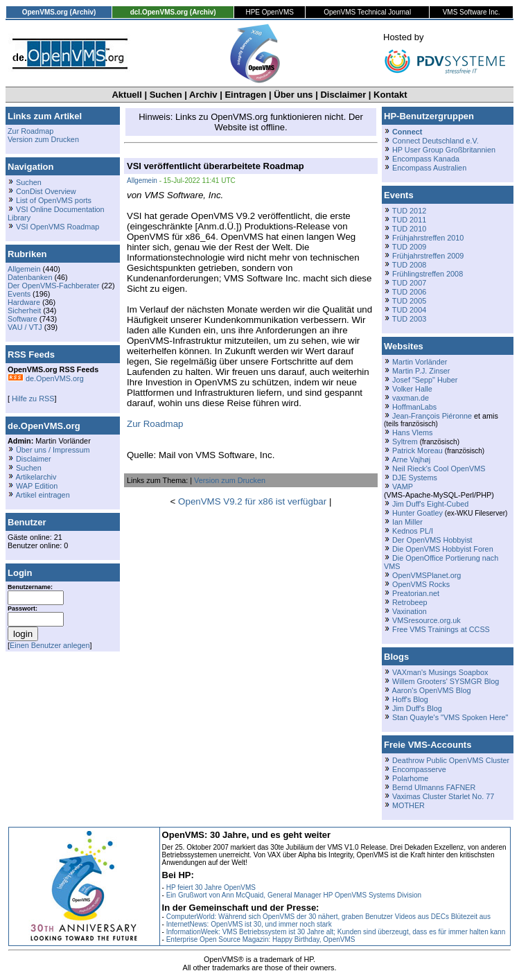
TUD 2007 (409, 283)
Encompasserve (419, 769)
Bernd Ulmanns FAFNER (434, 787)
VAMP (403, 487)
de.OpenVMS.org (46, 378)
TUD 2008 (409, 265)
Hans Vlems (412, 432)
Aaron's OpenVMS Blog (431, 690)
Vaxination (410, 611)
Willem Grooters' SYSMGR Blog (446, 681)
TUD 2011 (409, 220)
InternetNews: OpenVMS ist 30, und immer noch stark (249, 924)
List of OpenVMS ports (54, 200)
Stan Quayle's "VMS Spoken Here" (450, 717)
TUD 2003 (409, 319)
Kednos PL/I (413, 531)
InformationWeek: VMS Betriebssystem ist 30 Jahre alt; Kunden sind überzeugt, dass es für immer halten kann (336, 932)
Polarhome (410, 778)
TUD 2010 (409, 229)
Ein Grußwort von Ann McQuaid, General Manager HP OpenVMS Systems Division (294, 895)
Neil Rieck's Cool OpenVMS (439, 469)
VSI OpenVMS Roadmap (58, 227)
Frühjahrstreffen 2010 (428, 238)
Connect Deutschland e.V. (436, 141)
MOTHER (408, 805)
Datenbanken (30, 277)
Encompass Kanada (426, 159)
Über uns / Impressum (53, 450)
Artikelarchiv (36, 477)
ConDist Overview (46, 191)
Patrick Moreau (417, 450)
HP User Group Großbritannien (444, 150)
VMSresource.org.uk (426, 620)
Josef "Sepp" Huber (425, 380)
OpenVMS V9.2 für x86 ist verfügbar (252, 501)
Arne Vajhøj (411, 460)
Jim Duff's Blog (417, 708)
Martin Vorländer (420, 362)
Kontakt (390, 95)
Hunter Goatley (417, 513)
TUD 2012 (409, 211)
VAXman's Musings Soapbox (440, 672)
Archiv (203, 95)
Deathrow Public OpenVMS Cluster (451, 760)
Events (19, 294)
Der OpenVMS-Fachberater (53, 286)
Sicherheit (24, 310)
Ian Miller (407, 522)
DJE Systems (415, 478)
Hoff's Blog (410, 699)
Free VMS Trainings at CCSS (441, 629)
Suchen (166, 95)
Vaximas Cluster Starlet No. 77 (443, 796)
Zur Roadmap (30, 131)
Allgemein (24, 269)
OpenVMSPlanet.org (426, 575)
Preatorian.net (416, 593)
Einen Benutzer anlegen (50, 645)
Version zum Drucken (43, 139)
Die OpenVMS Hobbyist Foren (443, 549)
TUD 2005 (409, 301)
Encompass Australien (429, 168)
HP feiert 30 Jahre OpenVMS (211, 887)
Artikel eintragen (42, 495)
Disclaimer (343, 95)
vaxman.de (411, 398)
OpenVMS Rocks (421, 584)
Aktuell (126, 95)
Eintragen (245, 95)
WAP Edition (37, 486)
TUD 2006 (409, 292)
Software (23, 319)
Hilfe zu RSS (32, 399)
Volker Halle (412, 389)
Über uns (293, 95)
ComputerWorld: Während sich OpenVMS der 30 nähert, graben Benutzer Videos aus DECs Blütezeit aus (328, 917)
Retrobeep (410, 602)
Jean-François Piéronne (432, 416)
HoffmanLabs (414, 407)
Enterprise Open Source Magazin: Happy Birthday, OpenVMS (261, 939)
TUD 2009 (409, 247)
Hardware (24, 302)
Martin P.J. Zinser (421, 371)
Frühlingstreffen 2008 (428, 274)
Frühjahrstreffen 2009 (428, 256)
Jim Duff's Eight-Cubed (430, 504)
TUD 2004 (409, 310)
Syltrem (405, 441)
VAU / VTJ (25, 327)
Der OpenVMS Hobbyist (432, 540)
